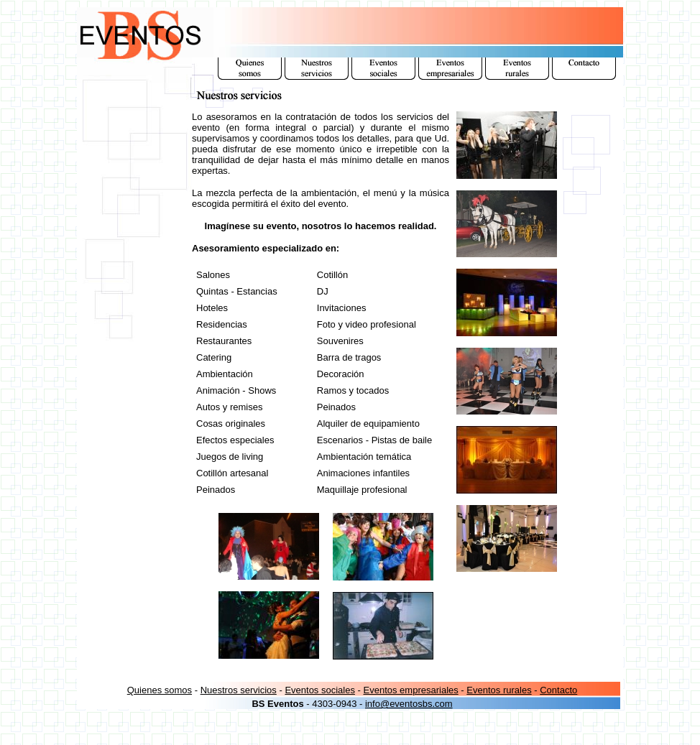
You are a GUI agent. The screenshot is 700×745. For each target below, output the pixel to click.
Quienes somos (160, 690)
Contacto (558, 690)
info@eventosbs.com (409, 704)
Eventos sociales (320, 690)
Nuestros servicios (239, 690)
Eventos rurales (499, 690)
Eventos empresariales (411, 690)
